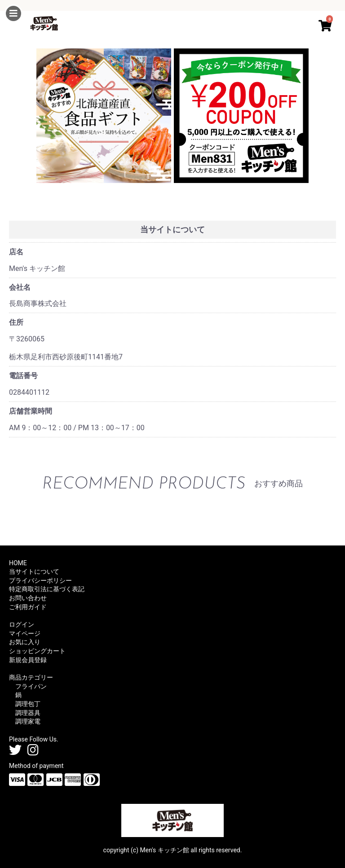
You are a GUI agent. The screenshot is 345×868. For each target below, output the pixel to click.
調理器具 (28, 713)
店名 (16, 252)
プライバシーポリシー (40, 580)
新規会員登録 (28, 660)
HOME (18, 563)
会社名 (20, 287)
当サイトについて (34, 571)
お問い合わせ (28, 598)
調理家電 (28, 721)
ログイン (22, 624)
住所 (16, 322)
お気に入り (25, 642)
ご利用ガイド (28, 607)
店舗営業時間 (31, 411)
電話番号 (23, 376)
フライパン (31, 686)
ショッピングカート (37, 651)
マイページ (25, 633)
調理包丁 (28, 704)
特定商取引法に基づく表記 (47, 589)
